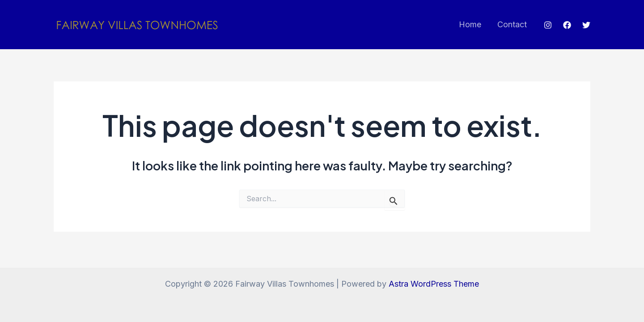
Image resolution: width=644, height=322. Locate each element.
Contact (512, 24)
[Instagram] (548, 25)
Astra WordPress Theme (434, 284)
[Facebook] (567, 25)
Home (470, 24)
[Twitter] (586, 25)
